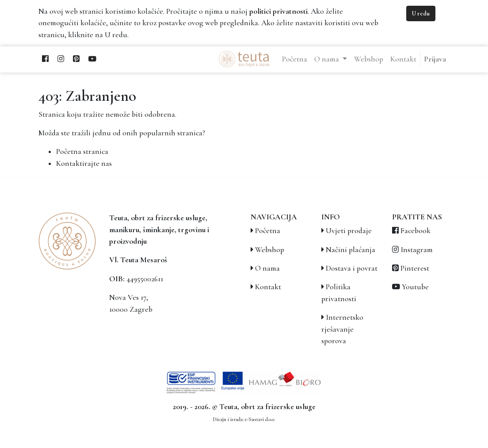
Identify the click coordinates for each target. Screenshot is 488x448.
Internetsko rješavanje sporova (342, 329)
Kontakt (268, 287)
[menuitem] (295, 59)
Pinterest (415, 268)
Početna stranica (82, 151)
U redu (421, 13)
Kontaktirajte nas (84, 163)
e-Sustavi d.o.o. (260, 419)
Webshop (270, 250)
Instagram (417, 250)
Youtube (415, 287)
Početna (268, 231)
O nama (267, 268)
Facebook (416, 231)
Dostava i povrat (352, 268)
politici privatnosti (278, 11)
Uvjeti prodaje (349, 231)
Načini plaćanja (351, 250)
